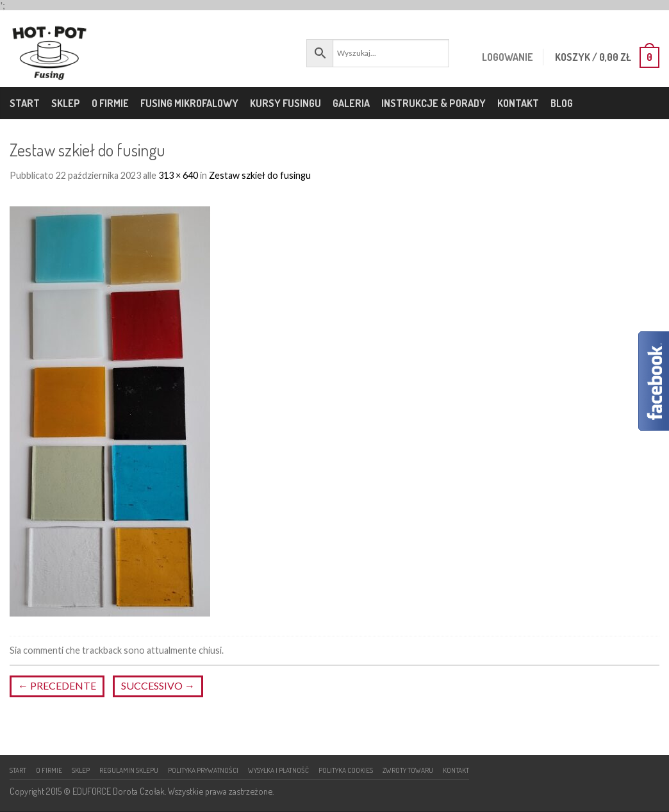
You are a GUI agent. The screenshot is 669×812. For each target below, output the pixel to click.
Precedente (57, 685)
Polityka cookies (346, 770)
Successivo (158, 685)
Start (25, 103)
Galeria (351, 103)
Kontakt (518, 103)
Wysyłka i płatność (278, 770)
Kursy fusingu (285, 103)
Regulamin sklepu (129, 770)
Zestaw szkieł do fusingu (260, 175)
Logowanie (504, 57)
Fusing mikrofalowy (189, 103)
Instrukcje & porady (434, 103)
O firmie (110, 103)
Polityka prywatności (203, 770)
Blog (562, 103)
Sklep (66, 103)
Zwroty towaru (408, 770)
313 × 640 (178, 175)
